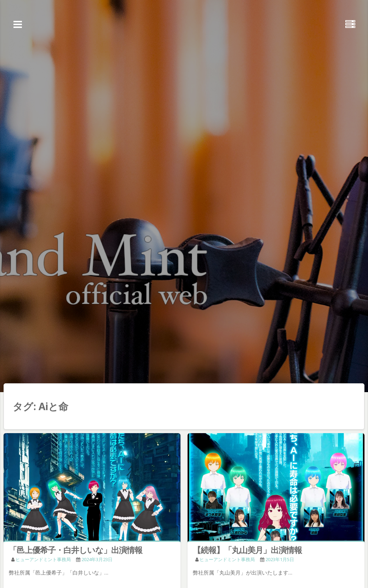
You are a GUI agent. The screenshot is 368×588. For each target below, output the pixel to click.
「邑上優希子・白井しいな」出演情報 (76, 550)
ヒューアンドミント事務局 (43, 559)
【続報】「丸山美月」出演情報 (247, 550)
